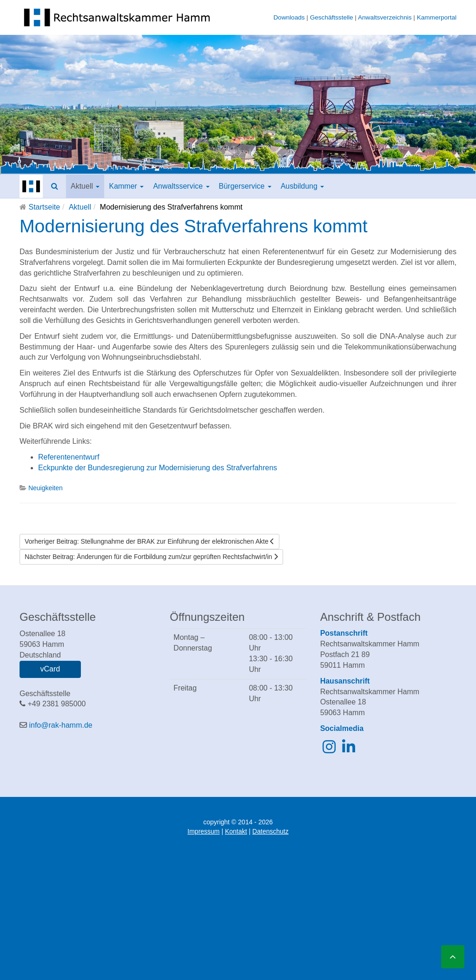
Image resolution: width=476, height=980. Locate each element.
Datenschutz (271, 831)
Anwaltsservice (181, 186)
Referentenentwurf (69, 457)
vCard (50, 669)
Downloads (289, 17)
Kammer (126, 186)
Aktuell (85, 186)
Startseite (44, 207)
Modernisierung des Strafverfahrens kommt (194, 226)
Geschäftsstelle (332, 17)
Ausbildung (303, 186)
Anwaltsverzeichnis (385, 17)
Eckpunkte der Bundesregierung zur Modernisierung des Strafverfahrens (158, 468)
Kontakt (236, 831)
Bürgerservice (245, 186)
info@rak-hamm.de (60, 725)
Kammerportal (437, 17)
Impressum (203, 831)
